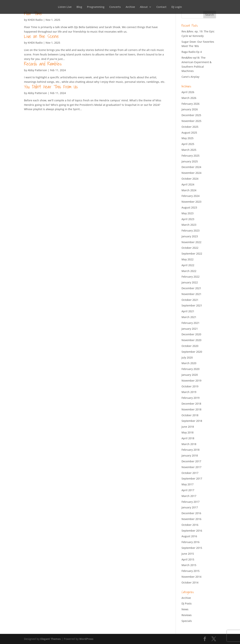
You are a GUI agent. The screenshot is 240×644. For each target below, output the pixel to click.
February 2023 (190, 230)
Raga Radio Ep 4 (192, 52)
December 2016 (191, 513)
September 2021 (192, 305)
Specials (187, 621)
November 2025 (191, 121)
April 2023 (188, 219)
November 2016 (191, 519)
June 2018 (188, 427)
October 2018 (190, 415)
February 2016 (190, 542)
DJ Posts (187, 603)
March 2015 (189, 565)
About (144, 7)
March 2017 (189, 496)
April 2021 (188, 311)
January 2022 (190, 282)
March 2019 (189, 392)
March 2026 (189, 98)
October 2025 (190, 127)
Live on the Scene (41, 36)
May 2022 (187, 259)
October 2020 (190, 346)
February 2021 (190, 323)
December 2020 (191, 334)
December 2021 (191, 288)
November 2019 (191, 381)
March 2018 (189, 444)
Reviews (187, 615)
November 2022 (191, 242)
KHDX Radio (35, 20)
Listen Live (65, 7)
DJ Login (177, 7)
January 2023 (190, 236)
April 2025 (188, 144)
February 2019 (190, 398)
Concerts (115, 7)
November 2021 (191, 294)
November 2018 (191, 409)
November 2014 (191, 577)
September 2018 (192, 421)
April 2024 (188, 184)
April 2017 (188, 490)
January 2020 (190, 375)
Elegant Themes (51, 639)
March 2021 (189, 317)
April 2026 (188, 92)
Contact (161, 7)
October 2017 (190, 473)
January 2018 (190, 455)
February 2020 (190, 369)
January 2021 (190, 329)
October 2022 (190, 248)
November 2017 (191, 467)
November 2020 (191, 340)
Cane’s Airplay (190, 77)
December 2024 (191, 167)
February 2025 (190, 156)
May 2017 (187, 484)
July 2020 (187, 357)
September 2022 (192, 254)
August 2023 (189, 207)
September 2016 (192, 531)
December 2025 (191, 115)
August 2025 (189, 133)
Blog (79, 7)
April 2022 (188, 265)
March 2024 (189, 190)
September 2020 (192, 352)
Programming (96, 7)
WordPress (86, 639)
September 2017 (192, 479)
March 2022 (189, 271)
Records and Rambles (43, 64)
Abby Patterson (37, 70)
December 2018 (191, 404)
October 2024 (190, 179)
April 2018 (188, 438)
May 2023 (187, 213)
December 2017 (191, 461)
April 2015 (188, 559)
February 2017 (190, 502)
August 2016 (189, 536)
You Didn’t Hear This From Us (51, 87)
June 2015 (188, 554)
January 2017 (190, 507)
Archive (130, 7)
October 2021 (190, 300)
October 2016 (190, 525)
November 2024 (191, 173)
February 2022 (190, 277)
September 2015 (192, 548)
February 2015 (190, 571)
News (185, 609)
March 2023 (189, 225)
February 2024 (190, 196)
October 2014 (190, 582)
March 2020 (189, 363)
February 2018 (190, 450)
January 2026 (190, 109)
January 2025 (190, 161)
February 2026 (190, 104)
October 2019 (190, 386)
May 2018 (187, 432)
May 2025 (187, 138)
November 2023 (191, 202)
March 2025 (189, 150)
